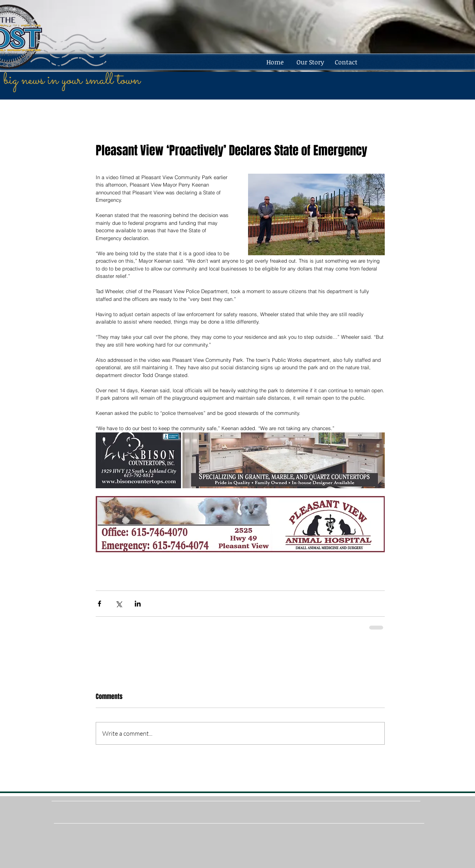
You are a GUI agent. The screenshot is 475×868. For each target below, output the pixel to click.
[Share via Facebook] (99, 604)
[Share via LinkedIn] (138, 604)
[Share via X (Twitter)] (119, 604)
